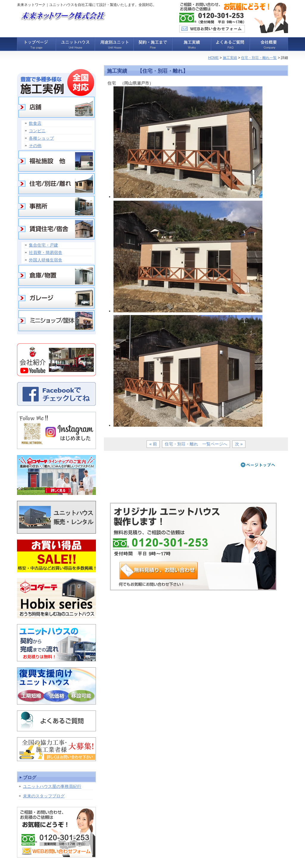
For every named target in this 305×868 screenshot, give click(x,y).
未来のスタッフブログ (44, 796)
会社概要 (269, 44)
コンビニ (37, 131)
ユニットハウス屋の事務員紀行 (52, 786)
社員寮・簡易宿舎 (46, 253)
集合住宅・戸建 (43, 245)
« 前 (153, 444)
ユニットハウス (75, 44)
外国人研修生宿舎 (46, 260)
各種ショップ (41, 138)
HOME (214, 58)
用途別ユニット (114, 44)
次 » (239, 444)
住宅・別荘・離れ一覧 (259, 58)
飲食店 (35, 123)
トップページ (36, 44)
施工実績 (191, 44)
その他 (35, 146)
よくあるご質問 (230, 44)
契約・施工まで (152, 44)
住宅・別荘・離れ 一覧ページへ (196, 444)
